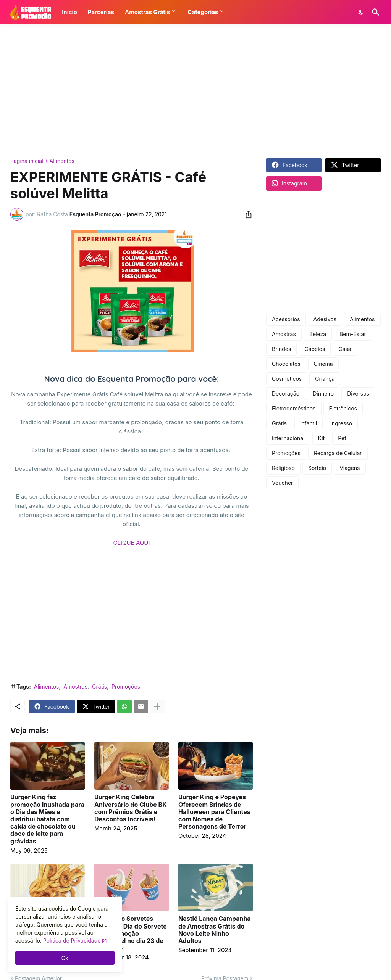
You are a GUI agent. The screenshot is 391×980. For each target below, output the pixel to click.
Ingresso (341, 423)
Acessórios (286, 319)
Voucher (282, 483)
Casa (345, 349)
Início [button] (69, 12)
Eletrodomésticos (294, 408)
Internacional (288, 438)
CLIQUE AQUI (132, 543)
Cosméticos (287, 379)
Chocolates (286, 364)
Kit (322, 438)
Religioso (283, 468)
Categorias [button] (203, 12)
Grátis (99, 686)
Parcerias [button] (101, 12)
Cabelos (315, 349)
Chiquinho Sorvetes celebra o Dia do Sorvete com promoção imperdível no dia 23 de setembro (131, 933)
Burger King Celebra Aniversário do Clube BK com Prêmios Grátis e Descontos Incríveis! (131, 808)
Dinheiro (323, 393)
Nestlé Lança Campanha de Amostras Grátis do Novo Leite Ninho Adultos (215, 930)
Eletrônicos (343, 408)
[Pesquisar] (374, 12)
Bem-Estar (353, 334)
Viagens (350, 468)
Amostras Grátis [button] (147, 12)
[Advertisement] (195, 91)
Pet (342, 438)
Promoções (126, 686)
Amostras (75, 686)
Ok (65, 958)
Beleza (318, 334)
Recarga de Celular (338, 453)
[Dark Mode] (361, 12)
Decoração (286, 393)
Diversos (358, 393)
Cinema (323, 364)
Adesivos (325, 319)
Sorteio (317, 468)
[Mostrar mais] (157, 706)
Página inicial (27, 161)
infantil (309, 423)
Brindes (281, 349)
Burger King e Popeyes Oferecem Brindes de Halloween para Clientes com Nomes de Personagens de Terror (214, 812)
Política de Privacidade (72, 941)
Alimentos (62, 161)
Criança (325, 379)
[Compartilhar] (246, 214)
